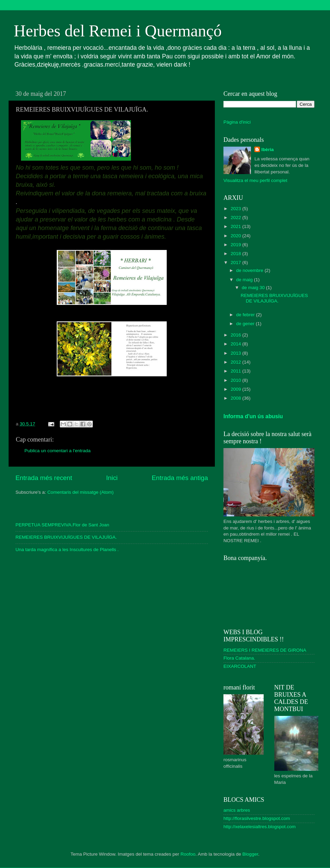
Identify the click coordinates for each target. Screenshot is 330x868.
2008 (236, 398)
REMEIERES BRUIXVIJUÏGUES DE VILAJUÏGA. (66, 537)
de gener (246, 324)
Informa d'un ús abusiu (253, 416)
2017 (236, 262)
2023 (236, 209)
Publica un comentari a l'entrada (57, 451)
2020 (236, 236)
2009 (236, 389)
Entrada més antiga (180, 478)
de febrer (246, 315)
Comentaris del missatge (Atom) (81, 492)
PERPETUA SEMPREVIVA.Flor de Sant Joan (62, 525)
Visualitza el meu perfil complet (255, 180)
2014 (236, 344)
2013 (236, 353)
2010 (236, 380)
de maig (245, 280)
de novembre (250, 270)
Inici (112, 478)
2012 (236, 362)
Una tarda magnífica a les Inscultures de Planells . (67, 550)
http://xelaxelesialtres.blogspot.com (260, 827)
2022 (236, 218)
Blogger (250, 854)
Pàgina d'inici (237, 122)
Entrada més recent (44, 478)
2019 (236, 245)
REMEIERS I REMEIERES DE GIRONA (265, 650)
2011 (236, 371)
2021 (236, 226)
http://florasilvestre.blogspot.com (257, 818)
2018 (236, 254)
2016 (236, 335)
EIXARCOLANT (240, 666)
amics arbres (237, 810)
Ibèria (267, 150)
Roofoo (188, 854)
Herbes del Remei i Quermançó (118, 31)
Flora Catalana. (239, 658)
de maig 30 (254, 288)
